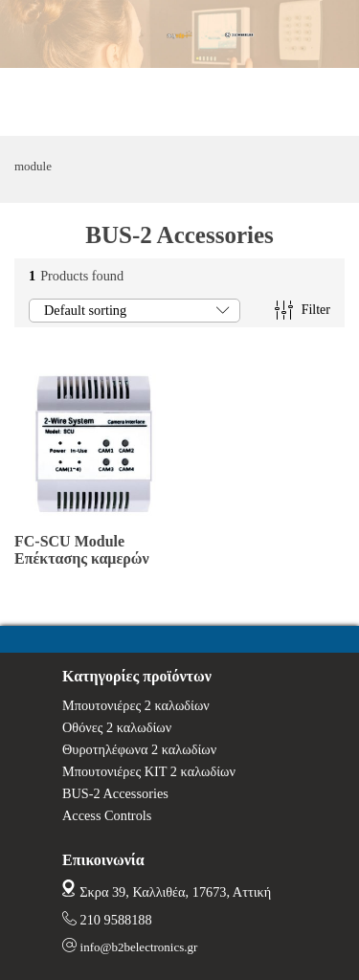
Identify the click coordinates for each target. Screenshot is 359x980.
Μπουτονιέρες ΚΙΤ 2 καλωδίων (149, 771)
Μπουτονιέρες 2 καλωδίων (136, 705)
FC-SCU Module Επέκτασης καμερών (82, 550)
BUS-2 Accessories (115, 793)
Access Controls (107, 815)
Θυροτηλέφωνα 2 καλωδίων (139, 749)
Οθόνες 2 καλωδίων (117, 727)
